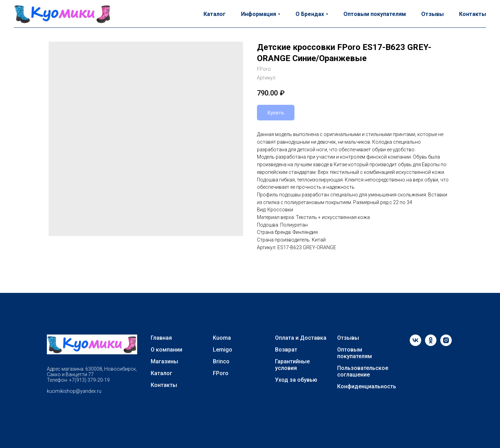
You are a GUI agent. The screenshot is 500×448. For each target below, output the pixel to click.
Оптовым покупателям (375, 14)
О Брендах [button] (310, 14)
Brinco (221, 361)
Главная (161, 338)
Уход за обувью (296, 380)
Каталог (215, 14)
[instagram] (446, 344)
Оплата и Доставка (301, 338)
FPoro (221, 373)
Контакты (473, 14)
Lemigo (223, 350)
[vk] (415, 344)
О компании (166, 350)
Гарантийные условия (292, 365)
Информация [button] (259, 14)
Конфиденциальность (367, 386)
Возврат (286, 350)
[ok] (431, 344)
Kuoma (222, 338)
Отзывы (432, 14)
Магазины (164, 361)
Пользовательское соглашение (363, 371)
